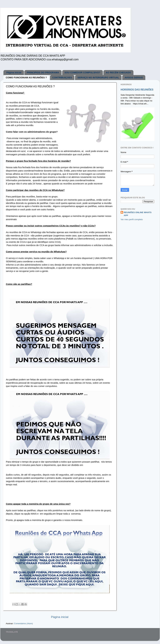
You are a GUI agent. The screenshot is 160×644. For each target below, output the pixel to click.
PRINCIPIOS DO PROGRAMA (43, 72)
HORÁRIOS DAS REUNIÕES (137, 90)
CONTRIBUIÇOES (62, 77)
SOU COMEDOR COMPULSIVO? (82, 72)
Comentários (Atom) (24, 623)
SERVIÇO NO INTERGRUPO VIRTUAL (98, 77)
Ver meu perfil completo (132, 219)
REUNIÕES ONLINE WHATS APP (138, 214)
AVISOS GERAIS (134, 77)
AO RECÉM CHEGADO (118, 72)
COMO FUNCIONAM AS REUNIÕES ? (26, 77)
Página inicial (14, 72)
